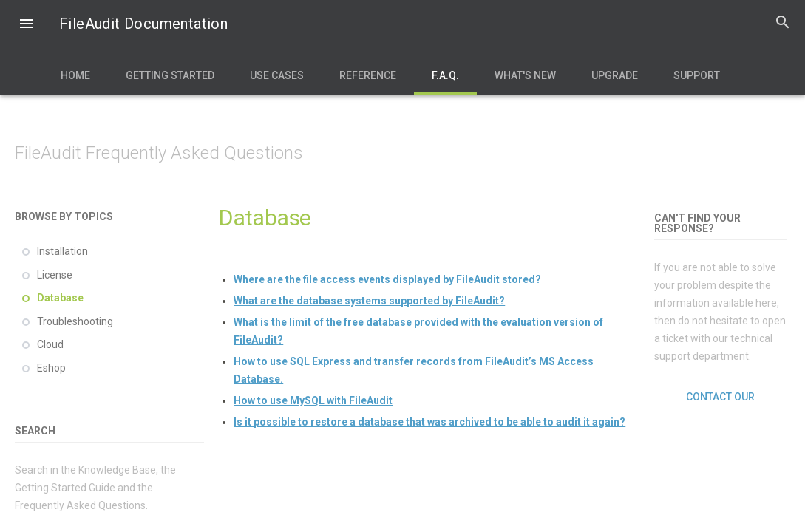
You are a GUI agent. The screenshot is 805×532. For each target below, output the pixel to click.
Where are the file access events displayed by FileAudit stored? (387, 279)
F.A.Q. (445, 75)
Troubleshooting (75, 321)
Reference (368, 75)
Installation (62, 251)
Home (75, 75)
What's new (525, 75)
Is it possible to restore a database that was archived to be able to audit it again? (429, 422)
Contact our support (721, 397)
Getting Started (170, 75)
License (55, 275)
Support (697, 75)
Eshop (51, 368)
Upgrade (615, 75)
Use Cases (277, 75)
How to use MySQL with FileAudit (313, 400)
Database (60, 298)
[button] (27, 25)
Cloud (50, 344)
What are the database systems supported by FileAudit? (369, 301)
